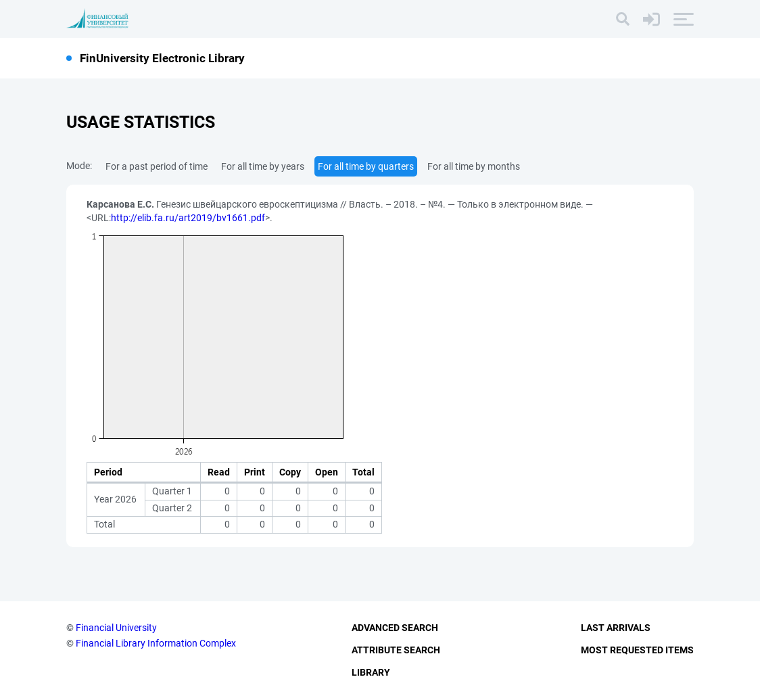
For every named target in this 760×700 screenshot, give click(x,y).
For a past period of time (157, 166)
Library (371, 672)
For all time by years (263, 166)
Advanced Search (395, 628)
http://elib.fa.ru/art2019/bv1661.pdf (188, 218)
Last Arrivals (616, 628)
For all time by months (474, 166)
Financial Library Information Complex (156, 643)
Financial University (116, 628)
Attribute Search (396, 650)
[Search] (623, 19)
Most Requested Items (637, 650)
